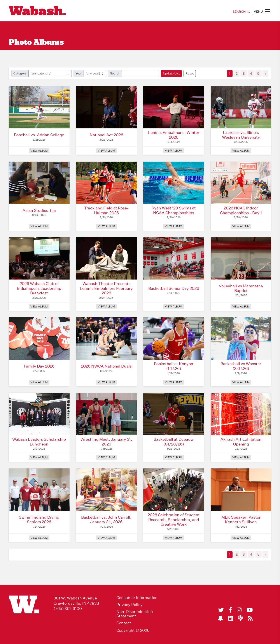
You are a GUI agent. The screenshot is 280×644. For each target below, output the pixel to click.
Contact (124, 623)
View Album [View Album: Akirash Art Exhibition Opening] (241, 457)
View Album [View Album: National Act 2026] (106, 151)
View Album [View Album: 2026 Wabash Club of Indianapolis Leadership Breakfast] (39, 306)
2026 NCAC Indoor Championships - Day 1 (241, 210)
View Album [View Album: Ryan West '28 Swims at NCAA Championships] (174, 226)
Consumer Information (137, 598)
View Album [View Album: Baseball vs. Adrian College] (39, 151)
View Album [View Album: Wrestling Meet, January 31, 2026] (106, 457)
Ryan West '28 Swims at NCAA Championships (174, 210)
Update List (171, 73)
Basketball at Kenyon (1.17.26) (174, 366)
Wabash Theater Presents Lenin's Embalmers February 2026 (106, 288)
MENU (262, 11)
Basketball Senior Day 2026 (174, 288)
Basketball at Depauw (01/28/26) (174, 442)
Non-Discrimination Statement (135, 614)
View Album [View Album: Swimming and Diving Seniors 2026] (39, 538)
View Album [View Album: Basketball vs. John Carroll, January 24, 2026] (106, 538)
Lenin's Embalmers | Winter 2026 (174, 135)
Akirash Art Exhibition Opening (241, 442)
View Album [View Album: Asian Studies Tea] (39, 226)
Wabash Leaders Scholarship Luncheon (39, 442)
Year (79, 73)
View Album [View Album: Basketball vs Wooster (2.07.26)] (241, 382)
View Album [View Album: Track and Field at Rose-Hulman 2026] (106, 226)
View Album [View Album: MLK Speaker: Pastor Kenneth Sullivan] (241, 538)
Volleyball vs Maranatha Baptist (241, 288)
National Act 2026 (106, 135)
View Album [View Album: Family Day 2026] (39, 382)
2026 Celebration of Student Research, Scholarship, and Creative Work (174, 520)
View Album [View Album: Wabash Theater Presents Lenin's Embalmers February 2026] (106, 306)
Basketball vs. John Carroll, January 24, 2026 (106, 520)
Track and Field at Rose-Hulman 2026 (106, 210)
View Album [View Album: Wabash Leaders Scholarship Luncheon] (39, 457)
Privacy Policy (129, 605)
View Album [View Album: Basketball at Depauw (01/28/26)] (174, 457)
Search (115, 73)
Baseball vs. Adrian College (39, 135)
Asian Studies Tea (39, 210)
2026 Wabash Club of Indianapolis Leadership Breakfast (39, 288)
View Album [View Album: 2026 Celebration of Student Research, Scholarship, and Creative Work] (174, 538)
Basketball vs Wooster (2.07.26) (241, 366)
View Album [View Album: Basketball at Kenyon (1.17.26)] (174, 382)
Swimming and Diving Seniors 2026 (39, 520)
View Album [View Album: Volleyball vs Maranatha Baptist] (241, 306)
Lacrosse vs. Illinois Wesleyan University (241, 135)
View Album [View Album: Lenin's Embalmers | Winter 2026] (174, 151)
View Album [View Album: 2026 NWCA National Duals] (106, 382)
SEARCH (241, 12)
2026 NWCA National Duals (106, 366)
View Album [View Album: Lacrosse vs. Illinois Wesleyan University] (241, 151)
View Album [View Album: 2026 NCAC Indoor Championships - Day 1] (241, 226)
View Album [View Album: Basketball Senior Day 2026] (174, 306)
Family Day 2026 (39, 366)
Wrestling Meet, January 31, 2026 (106, 442)
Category (20, 73)
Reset (190, 73)
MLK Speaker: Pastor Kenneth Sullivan (241, 520)
